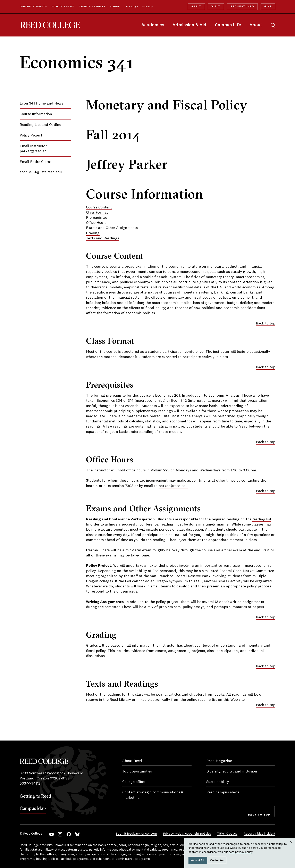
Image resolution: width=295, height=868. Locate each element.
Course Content (99, 207)
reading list (262, 519)
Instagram (60, 834)
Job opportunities (137, 771)
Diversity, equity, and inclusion (232, 771)
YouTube (52, 834)
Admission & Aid (189, 25)
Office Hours (96, 223)
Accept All (198, 860)
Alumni (115, 7)
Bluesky (77, 834)
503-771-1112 (30, 784)
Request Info (242, 7)
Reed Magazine (219, 761)
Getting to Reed (35, 796)
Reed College (50, 25)
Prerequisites (97, 218)
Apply (196, 7)
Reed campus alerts (223, 792)
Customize (217, 860)
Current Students (33, 7)
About (256, 25)
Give (268, 7)
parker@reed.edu (34, 151)
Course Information (36, 114)
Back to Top (259, 815)
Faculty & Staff (63, 7)
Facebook (69, 834)
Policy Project (31, 135)
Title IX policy (227, 834)
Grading (93, 233)
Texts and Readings (103, 238)
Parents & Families (92, 7)
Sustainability (218, 782)
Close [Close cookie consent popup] (291, 846)
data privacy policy (241, 852)
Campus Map (33, 808)
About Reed (132, 761)
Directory (147, 7)
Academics (153, 25)
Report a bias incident (259, 834)
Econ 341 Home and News (41, 104)
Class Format (97, 213)
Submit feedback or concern (136, 834)
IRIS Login (132, 7)
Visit (216, 7)
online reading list (202, 700)
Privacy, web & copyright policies (187, 834)
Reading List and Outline (40, 125)
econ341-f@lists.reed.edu (41, 172)
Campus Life (228, 25)
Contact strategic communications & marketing (153, 795)
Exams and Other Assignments (112, 228)
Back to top (266, 323)
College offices (134, 782)
